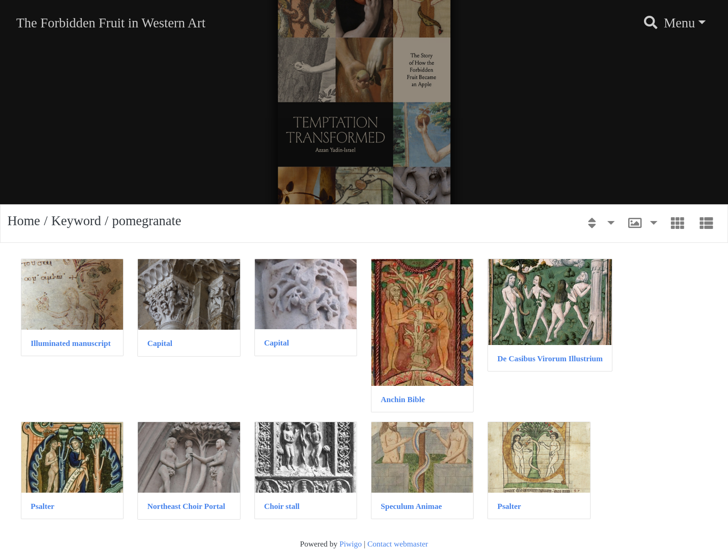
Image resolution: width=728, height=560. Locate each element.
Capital (160, 343)
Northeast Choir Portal (186, 506)
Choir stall (282, 506)
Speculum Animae (411, 506)
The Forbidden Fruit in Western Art (111, 23)
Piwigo (351, 544)
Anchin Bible (403, 400)
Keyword (76, 221)
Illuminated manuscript (71, 343)
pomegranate (147, 221)
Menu (679, 23)
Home (24, 221)
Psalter (42, 506)
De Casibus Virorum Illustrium (550, 359)
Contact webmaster (398, 544)
